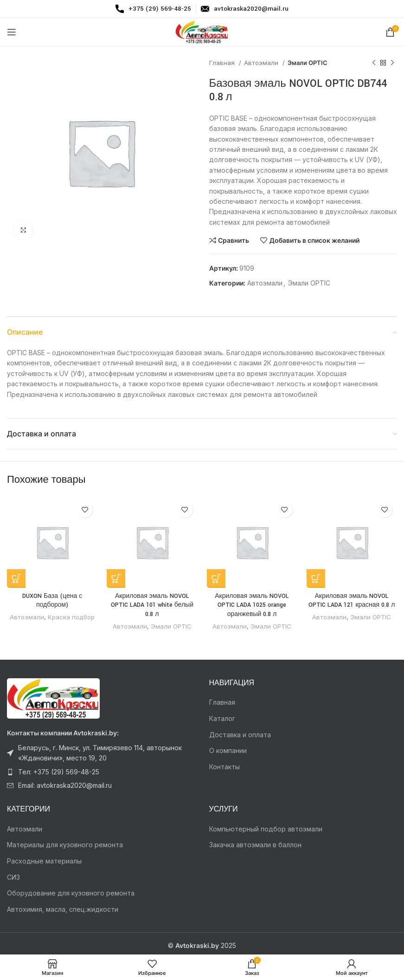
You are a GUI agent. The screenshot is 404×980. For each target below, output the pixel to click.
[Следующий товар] (392, 63)
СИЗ (13, 877)
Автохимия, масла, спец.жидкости (63, 909)
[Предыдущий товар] (374, 63)
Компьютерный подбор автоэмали (266, 829)
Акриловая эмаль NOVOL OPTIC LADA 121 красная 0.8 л (352, 601)
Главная (223, 63)
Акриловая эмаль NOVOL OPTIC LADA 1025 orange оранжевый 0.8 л (252, 605)
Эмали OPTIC (308, 63)
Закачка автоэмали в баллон (255, 845)
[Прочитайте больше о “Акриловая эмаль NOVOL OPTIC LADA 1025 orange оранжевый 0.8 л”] (216, 578)
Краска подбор (71, 617)
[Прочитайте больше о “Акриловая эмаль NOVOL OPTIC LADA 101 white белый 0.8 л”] (116, 578)
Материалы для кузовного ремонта (65, 845)
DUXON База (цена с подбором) (52, 601)
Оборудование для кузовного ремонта (71, 893)
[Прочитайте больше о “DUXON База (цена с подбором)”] (16, 578)
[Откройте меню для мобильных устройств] (12, 32)
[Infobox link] (153, 9)
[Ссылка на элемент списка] (101, 753)
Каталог (222, 718)
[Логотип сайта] (202, 31)
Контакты (224, 767)
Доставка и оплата (240, 735)
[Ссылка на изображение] (53, 698)
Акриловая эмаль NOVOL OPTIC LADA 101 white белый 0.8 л (152, 605)
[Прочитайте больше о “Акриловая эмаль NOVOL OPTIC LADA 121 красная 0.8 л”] (316, 578)
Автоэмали (262, 63)
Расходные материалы (44, 861)
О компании (228, 750)
